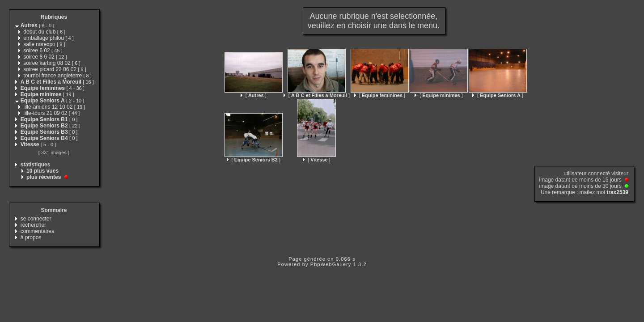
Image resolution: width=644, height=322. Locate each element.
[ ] (254, 95)
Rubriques (54, 17)
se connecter (36, 219)
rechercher (33, 225)
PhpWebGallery (331, 264)
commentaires (37, 231)
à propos (31, 237)
